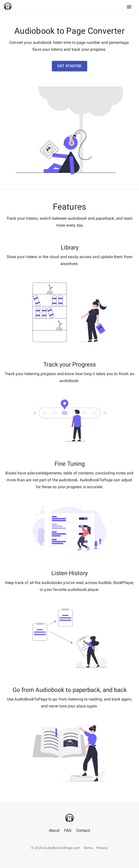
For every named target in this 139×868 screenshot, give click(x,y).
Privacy (102, 848)
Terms (88, 848)
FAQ (68, 830)
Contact (83, 830)
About (54, 830)
